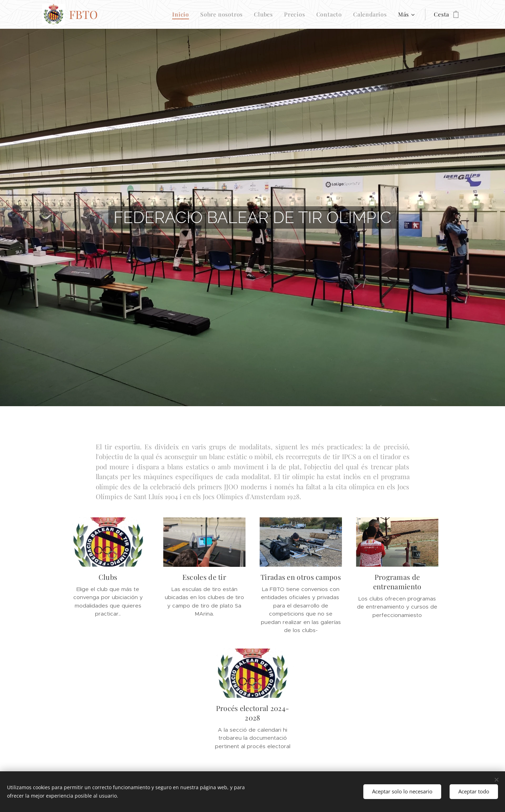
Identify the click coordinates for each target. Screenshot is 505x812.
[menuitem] (183, 14)
